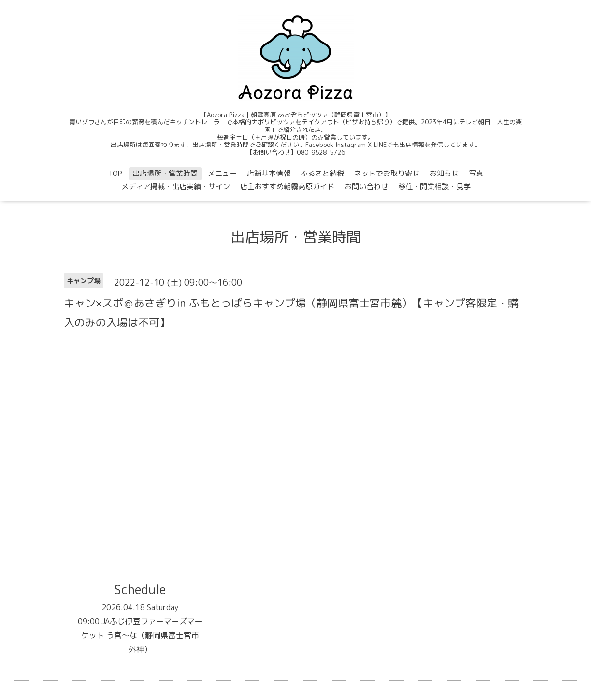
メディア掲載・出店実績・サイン (176, 186)
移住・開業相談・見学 (434, 186)
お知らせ (444, 173)
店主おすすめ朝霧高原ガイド (287, 186)
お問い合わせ (366, 186)
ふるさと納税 (322, 173)
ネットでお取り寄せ (387, 173)
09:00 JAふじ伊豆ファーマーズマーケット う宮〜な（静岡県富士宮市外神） (140, 635)
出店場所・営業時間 (165, 173)
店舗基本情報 (269, 173)
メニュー (222, 173)
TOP (115, 173)
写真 (476, 173)
